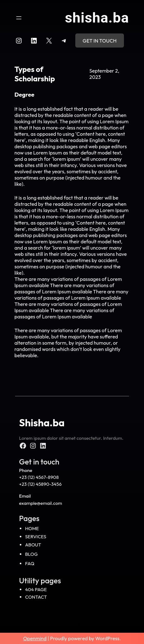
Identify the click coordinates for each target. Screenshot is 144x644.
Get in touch (99, 41)
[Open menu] (19, 18)
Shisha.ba (97, 18)
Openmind (35, 638)
